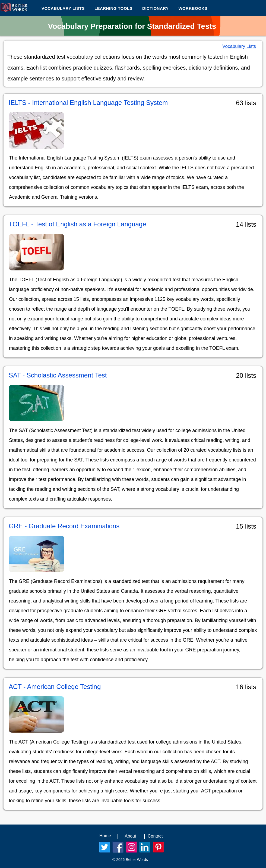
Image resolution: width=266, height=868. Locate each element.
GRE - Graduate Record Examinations (64, 526)
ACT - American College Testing (55, 687)
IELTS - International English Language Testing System (88, 103)
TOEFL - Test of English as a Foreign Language (77, 224)
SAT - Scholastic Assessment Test (58, 375)
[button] (113, 8)
